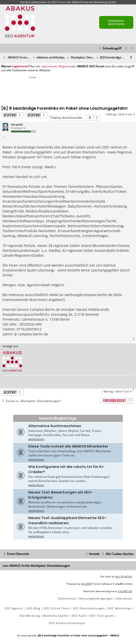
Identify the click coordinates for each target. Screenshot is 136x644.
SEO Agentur (14, 608)
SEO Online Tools (56, 608)
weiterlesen (36, 439)
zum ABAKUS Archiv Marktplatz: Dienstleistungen (36, 566)
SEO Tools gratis (102, 616)
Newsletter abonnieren (116, 22)
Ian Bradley (124, 576)
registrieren (20, 66)
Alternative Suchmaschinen (55, 426)
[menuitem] (133, 49)
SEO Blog (34, 608)
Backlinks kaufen (56, 616)
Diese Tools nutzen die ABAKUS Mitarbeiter (68, 446)
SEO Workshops (120, 608)
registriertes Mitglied (55, 66)
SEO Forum (59, 2)
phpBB (86, 584)
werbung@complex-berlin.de (88, 295)
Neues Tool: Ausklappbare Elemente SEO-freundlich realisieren (67, 520)
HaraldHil (17, 125)
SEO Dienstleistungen (89, 608)
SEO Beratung (30, 616)
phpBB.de (125, 591)
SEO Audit (79, 616)
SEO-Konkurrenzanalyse (67, 623)
